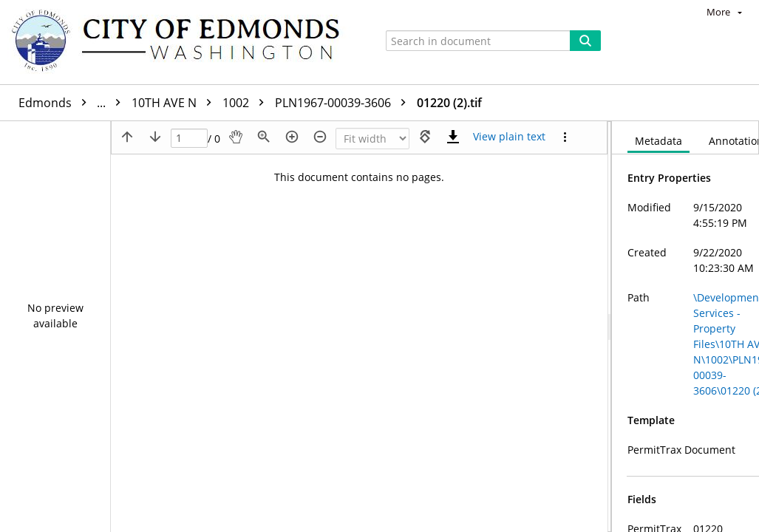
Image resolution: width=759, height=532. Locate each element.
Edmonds (73, 103)
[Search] (585, 41)
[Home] (183, 42)
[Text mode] (509, 137)
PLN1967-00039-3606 (344, 103)
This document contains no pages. (359, 177)
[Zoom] (372, 139)
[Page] (189, 139)
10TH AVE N (175, 103)
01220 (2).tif (449, 103)
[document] (685, 327)
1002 (247, 103)
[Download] (453, 137)
